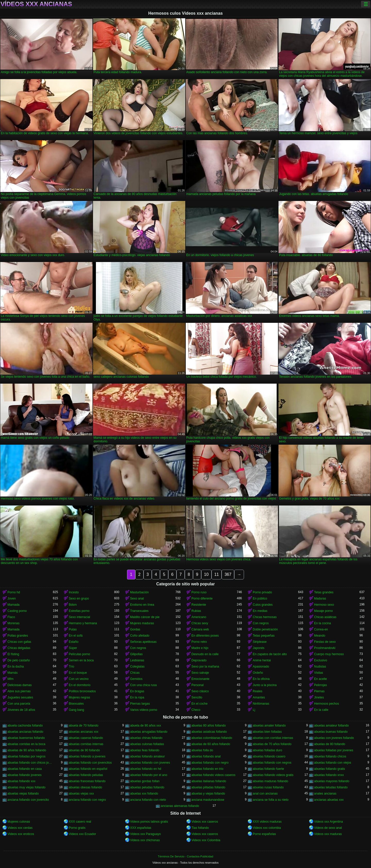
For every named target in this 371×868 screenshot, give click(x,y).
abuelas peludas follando (147, 787)
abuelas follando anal (206, 756)
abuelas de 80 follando (330, 744)
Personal (197, 685)
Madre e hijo (200, 648)
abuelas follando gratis (330, 769)
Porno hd (14, 592)
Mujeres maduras (142, 623)
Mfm (10, 679)
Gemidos (136, 679)
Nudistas (320, 667)
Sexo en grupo (79, 599)
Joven (12, 599)
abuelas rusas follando (268, 787)
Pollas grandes (18, 636)
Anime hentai (262, 660)
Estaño (74, 642)
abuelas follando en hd (146, 769)
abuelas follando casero (269, 756)
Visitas (319, 673)
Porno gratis (77, 828)
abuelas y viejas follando (208, 794)
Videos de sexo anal (328, 828)
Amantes (259, 697)
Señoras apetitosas (143, 642)
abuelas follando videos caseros (213, 775)
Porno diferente (202, 599)
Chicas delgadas (19, 648)
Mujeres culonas (19, 822)
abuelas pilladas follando (208, 787)
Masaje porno (323, 611)
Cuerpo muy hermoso (329, 654)
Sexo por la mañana (205, 667)
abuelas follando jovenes (24, 775)
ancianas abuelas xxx (329, 800)
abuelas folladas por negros (26, 756)
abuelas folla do (202, 750)
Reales (258, 691)
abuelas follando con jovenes (150, 763)
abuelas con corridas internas (273, 738)
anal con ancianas (265, 794)
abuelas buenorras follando (26, 738)
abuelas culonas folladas (147, 744)
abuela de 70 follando (84, 726)
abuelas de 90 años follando (27, 750)
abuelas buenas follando (331, 732)
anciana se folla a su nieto (271, 800)
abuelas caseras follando (86, 738)
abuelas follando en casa (25, 769)
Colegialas (137, 667)
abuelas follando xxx (22, 781)
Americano (199, 617)
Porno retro (199, 642)
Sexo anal (137, 599)
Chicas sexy (200, 623)
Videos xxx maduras (328, 834)
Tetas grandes (324, 592)
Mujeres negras (79, 697)
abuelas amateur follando (331, 726)
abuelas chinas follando (146, 738)
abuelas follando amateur (147, 756)
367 (228, 574)
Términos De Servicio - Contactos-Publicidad (186, 856)
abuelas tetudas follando (331, 787)
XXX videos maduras (267, 822)
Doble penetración (265, 629)
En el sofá (76, 636)
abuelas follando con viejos (333, 763)
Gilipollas (136, 654)
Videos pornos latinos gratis (149, 822)
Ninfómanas (261, 704)
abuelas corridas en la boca (26, 744)
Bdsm (73, 605)
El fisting (13, 654)
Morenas (14, 623)
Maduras (320, 599)
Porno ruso (199, 592)
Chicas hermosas (265, 617)
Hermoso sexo (324, 605)
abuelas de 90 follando (84, 750)
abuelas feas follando (145, 750)
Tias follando (200, 828)
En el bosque (78, 673)
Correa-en (321, 629)
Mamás (12, 673)
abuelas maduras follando (270, 781)
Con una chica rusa (143, 685)
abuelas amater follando (269, 726)
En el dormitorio (80, 685)
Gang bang (76, 710)
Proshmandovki (325, 648)
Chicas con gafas (19, 642)
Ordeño (258, 673)
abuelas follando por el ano (149, 775)
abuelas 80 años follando (209, 726)
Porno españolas (264, 834)
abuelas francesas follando (87, 781)
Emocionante (200, 679)
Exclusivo (321, 660)
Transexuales (139, 611)
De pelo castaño (19, 660)
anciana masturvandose (208, 800)
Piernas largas (140, 704)
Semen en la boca (81, 660)
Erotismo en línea (142, 605)
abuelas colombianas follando (212, 738)
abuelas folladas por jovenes (334, 750)
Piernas (319, 691)
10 (206, 574)
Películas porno (79, 654)
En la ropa (137, 697)
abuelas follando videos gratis (273, 775)
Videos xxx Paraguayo (145, 834)
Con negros (261, 623)
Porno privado (262, 592)
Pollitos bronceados (82, 691)
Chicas (135, 673)
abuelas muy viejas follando (26, 787)
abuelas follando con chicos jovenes (30, 763)
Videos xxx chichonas (145, 840)
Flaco (11, 617)
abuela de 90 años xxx (146, 726)
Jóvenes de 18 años (21, 710)
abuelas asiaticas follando (209, 732)
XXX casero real (80, 822)
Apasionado (261, 667)
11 (217, 574)
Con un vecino (79, 679)
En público (260, 599)
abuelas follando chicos (330, 756)
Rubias (196, 611)
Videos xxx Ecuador (82, 834)
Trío (71, 667)
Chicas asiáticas (325, 617)
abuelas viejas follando (23, 794)
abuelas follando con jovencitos (90, 763)
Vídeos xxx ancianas (36, 4)
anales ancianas (325, 794)
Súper (73, 648)
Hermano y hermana (83, 623)
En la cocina (322, 623)
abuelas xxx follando (144, 794)
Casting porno (17, 611)
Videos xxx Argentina (328, 822)
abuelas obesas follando (85, 787)
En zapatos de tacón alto (270, 654)
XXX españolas (141, 828)
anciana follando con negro (87, 800)
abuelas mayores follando (332, 781)
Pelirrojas (321, 685)
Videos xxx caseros (205, 822)
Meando (320, 636)
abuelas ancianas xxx (84, 732)
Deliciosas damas (20, 685)
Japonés (259, 648)
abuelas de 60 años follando (211, 744)
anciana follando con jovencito (28, 800)
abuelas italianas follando (209, 781)
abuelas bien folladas (267, 732)
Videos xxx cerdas (20, 828)
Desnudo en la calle (205, 654)
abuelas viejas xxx (81, 794)
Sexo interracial (79, 617)
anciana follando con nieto (148, 800)
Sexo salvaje (200, 673)
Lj (254, 710)
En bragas (137, 691)
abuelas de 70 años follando (272, 744)
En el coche (200, 704)
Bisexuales (76, 704)
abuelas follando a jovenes (87, 756)
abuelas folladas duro (267, 750)
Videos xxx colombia (267, 828)
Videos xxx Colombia (206, 840)
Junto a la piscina (265, 685)
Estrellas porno (79, 611)
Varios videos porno (144, 710)
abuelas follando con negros (272, 763)
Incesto (74, 592)
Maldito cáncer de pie (145, 617)
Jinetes (319, 697)
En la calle (321, 710)
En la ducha (16, 667)
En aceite (321, 679)
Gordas (135, 629)
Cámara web (200, 629)
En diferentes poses (205, 636)
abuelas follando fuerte (268, 769)
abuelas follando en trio (207, 769)
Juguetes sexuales (20, 697)
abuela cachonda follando (25, 726)
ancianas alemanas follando (180, 806)
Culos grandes (263, 605)
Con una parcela (19, 704)
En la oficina (261, 679)
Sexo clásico (200, 691)
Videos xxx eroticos (21, 834)
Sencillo (197, 697)
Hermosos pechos (327, 704)
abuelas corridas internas (86, 744)
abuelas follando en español (88, 769)
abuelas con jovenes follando (334, 738)
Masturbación (139, 592)
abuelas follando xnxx (329, 775)
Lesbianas (137, 660)
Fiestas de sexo (325, 642)
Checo (196, 710)
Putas (73, 629)
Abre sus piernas (19, 691)
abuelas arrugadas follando (149, 732)
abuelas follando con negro (210, 763)
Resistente (199, 605)
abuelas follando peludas (86, 775)
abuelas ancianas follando (25, 732)
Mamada (14, 605)
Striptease (260, 642)
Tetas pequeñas (264, 636)
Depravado (199, 660)
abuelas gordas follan (145, 781)
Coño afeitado (140, 636)
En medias (260, 611)
